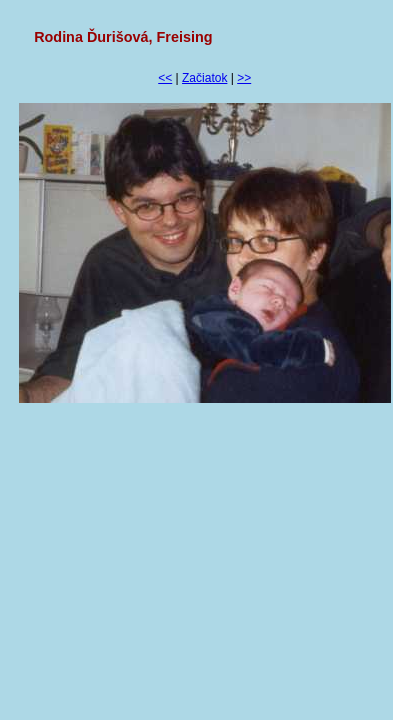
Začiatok (204, 78)
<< (165, 78)
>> (244, 78)
